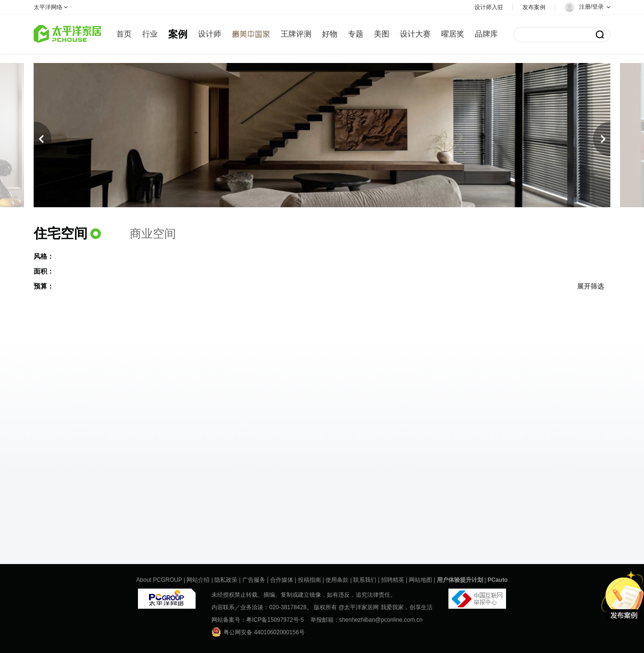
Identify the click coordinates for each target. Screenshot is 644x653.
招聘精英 (393, 580)
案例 (178, 34)
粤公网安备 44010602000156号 (258, 632)
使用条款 (337, 580)
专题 (356, 34)
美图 (382, 34)
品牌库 (486, 34)
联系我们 (365, 580)
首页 (124, 34)
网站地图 (421, 580)
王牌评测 (296, 34)
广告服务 (254, 580)
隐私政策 (226, 580)
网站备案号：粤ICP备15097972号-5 (258, 620)
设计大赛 (415, 34)
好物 (330, 34)
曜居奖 (453, 34)
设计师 (210, 34)
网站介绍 (198, 580)
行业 (150, 34)
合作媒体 (282, 580)
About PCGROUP (159, 580)
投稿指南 (310, 580)
